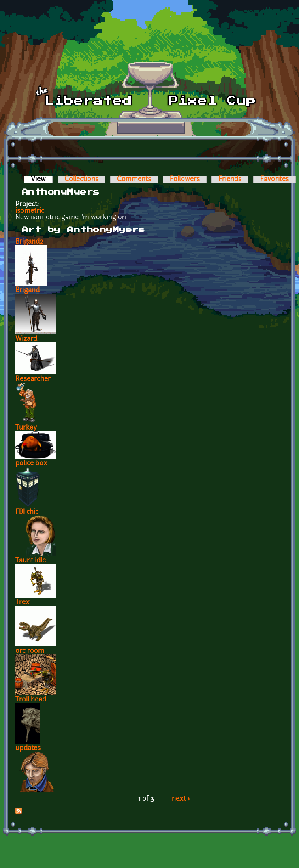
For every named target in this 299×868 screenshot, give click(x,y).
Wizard (26, 339)
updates (28, 748)
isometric (30, 211)
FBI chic (27, 512)
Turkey (26, 428)
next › (181, 799)
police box (31, 464)
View (42, 180)
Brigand (28, 291)
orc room (30, 651)
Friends (230, 180)
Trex (22, 603)
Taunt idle (31, 561)
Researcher (33, 379)
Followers (185, 180)
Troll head (31, 700)
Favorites (274, 180)
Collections (81, 180)
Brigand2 (29, 242)
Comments (134, 180)
